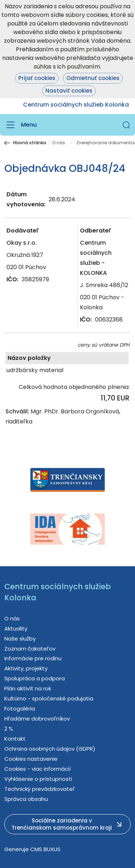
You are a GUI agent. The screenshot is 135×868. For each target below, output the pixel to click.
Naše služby (20, 639)
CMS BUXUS (45, 849)
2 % (9, 729)
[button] (126, 125)
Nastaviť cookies (69, 91)
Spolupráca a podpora (35, 678)
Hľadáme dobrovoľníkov (37, 719)
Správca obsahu (26, 799)
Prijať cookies (37, 78)
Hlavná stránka (30, 143)
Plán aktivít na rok (28, 688)
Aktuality (16, 628)
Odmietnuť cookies (93, 78)
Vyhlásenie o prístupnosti (38, 779)
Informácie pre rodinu (33, 658)
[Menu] (21, 125)
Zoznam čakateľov (30, 649)
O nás (59, 143)
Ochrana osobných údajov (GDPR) (50, 749)
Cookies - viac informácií (37, 769)
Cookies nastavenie (31, 759)
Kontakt (15, 739)
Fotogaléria (20, 709)
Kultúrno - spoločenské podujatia (49, 698)
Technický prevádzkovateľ (40, 789)
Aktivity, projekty (26, 668)
